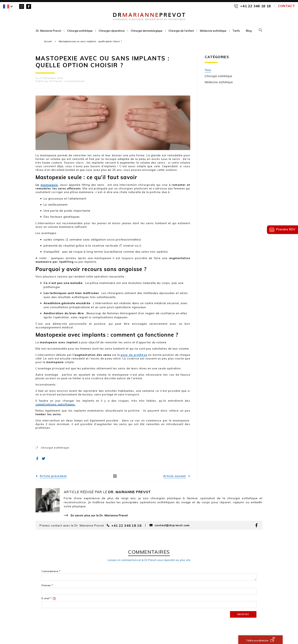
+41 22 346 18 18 (255, 6)
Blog (249, 31)
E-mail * (49, 599)
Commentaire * (51, 571)
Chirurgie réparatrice (112, 31)
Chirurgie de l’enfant (181, 31)
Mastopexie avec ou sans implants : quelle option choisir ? (90, 41)
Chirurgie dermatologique (147, 31)
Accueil (48, 41)
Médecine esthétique (213, 31)
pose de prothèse (134, 355)
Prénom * (47, 586)
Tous (208, 70)
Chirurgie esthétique (80, 31)
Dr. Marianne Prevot (49, 31)
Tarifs (236, 31)
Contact (286, 6)
